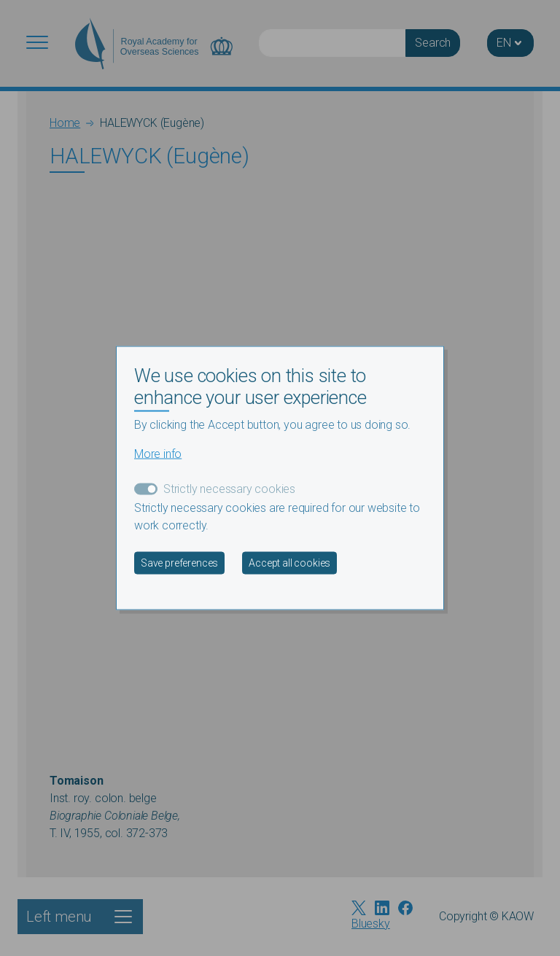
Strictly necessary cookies (229, 489)
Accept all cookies (289, 563)
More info (158, 454)
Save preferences (179, 563)
